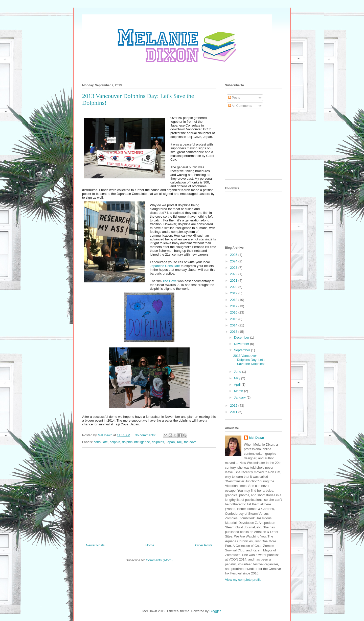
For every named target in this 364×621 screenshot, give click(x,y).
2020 (234, 287)
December (242, 337)
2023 (234, 268)
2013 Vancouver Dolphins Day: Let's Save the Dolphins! (249, 360)
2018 (234, 300)
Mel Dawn (257, 438)
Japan (170, 442)
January (240, 397)
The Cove (170, 281)
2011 (234, 412)
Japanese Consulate (165, 266)
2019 (234, 293)
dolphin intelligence (136, 442)
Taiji (179, 442)
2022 (234, 274)
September (243, 350)
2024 (234, 261)
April (238, 385)
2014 (234, 325)
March (239, 391)
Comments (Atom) (159, 560)
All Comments (240, 106)
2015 (234, 319)
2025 (234, 255)
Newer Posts (95, 545)
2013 (234, 332)
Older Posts (204, 545)
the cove (190, 442)
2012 (234, 406)
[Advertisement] (149, 493)
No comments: (145, 435)
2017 (234, 306)
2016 (234, 312)
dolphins (158, 442)
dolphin (115, 442)
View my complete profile (243, 580)
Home (150, 545)
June (238, 372)
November (242, 344)
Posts (234, 98)
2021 (234, 281)
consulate (101, 442)
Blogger (215, 611)
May (238, 378)
